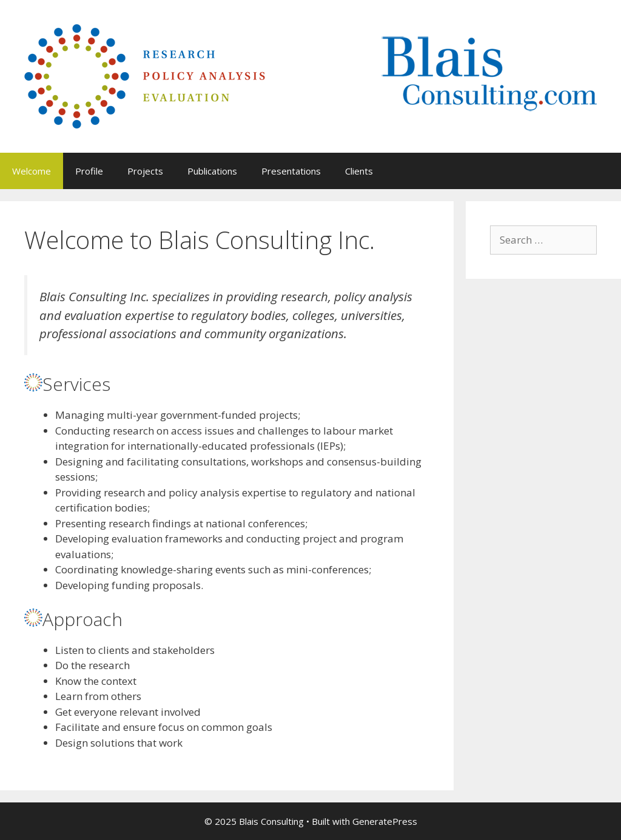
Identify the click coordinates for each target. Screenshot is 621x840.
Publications (212, 171)
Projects (145, 171)
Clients (359, 171)
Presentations (291, 171)
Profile (89, 171)
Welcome (32, 171)
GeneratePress (385, 821)
